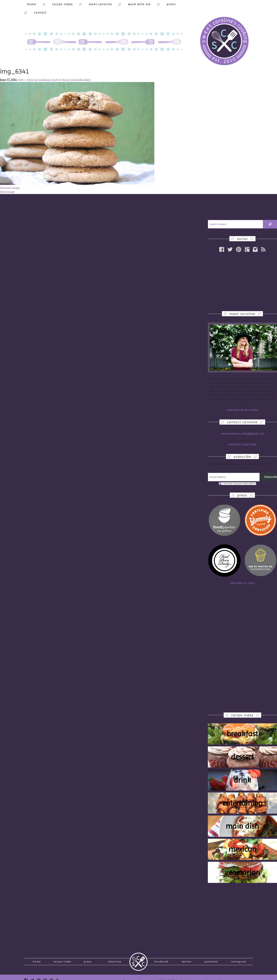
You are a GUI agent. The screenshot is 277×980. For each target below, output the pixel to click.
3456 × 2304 (25, 73)
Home (37, 957)
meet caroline (86, 5)
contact (167, 5)
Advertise (115, 957)
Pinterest (211, 957)
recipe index (54, 5)
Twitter (187, 957)
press (146, 5)
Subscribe (271, 470)
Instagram (239, 957)
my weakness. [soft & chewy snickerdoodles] (62, 73)
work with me (119, 5)
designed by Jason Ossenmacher (230, 977)
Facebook (161, 957)
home (29, 5)
